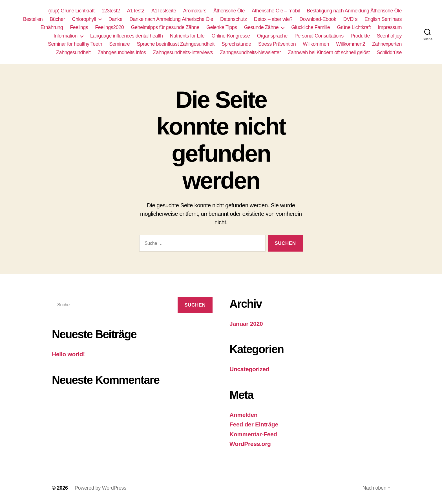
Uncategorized (249, 369)
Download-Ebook (318, 19)
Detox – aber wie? (273, 19)
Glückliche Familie (310, 27)
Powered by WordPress (100, 488)
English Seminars (383, 19)
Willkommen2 (351, 44)
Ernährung (52, 27)
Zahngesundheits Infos (122, 52)
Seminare (119, 44)
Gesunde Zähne (261, 27)
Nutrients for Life (187, 36)
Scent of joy (389, 36)
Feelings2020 (109, 27)
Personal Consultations (319, 36)
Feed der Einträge (254, 424)
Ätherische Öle (229, 11)
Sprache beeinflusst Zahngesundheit (175, 44)
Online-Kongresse (231, 36)
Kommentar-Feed (253, 434)
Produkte (360, 36)
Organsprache (272, 36)
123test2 (111, 11)
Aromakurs (195, 11)
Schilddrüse (389, 52)
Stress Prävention (277, 44)
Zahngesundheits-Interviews (183, 52)
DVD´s (350, 19)
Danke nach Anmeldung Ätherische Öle (171, 19)
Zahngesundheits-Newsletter (250, 52)
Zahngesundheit (73, 52)
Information (66, 36)
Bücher (57, 19)
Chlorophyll (84, 19)
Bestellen (33, 19)
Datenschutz (234, 19)
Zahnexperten (387, 44)
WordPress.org (250, 444)
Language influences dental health (127, 36)
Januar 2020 (246, 324)
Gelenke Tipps (222, 27)
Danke (116, 19)
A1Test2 (136, 11)
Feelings (79, 27)
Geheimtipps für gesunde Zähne (165, 27)
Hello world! (68, 354)
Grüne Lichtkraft (354, 27)
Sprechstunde (236, 44)
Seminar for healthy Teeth (75, 44)
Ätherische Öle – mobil (276, 11)
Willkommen (316, 44)
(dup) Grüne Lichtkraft (71, 11)
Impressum (390, 27)
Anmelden (243, 415)
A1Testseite (164, 11)
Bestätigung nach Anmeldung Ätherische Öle (354, 11)
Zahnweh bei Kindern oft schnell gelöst (329, 52)
